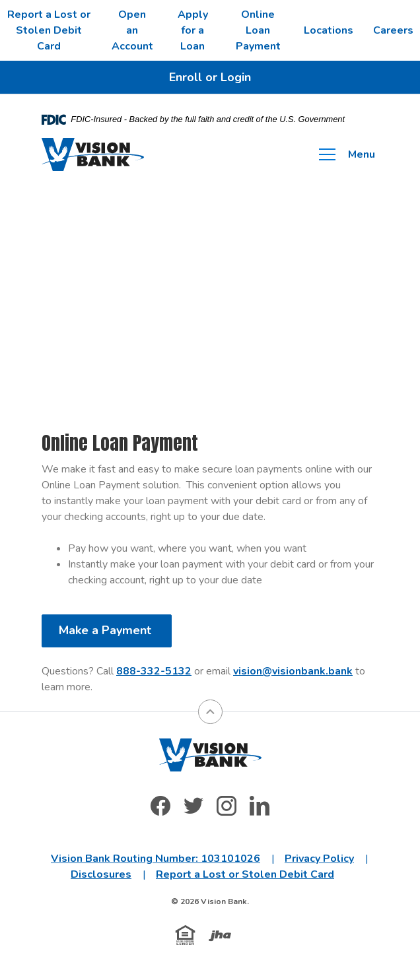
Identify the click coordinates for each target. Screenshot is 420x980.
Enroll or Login (210, 77)
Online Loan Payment (258, 30)
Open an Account (132, 30)
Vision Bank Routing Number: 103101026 (156, 859)
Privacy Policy (319, 859)
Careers (393, 30)
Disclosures (101, 874)
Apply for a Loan (193, 30)
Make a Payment (107, 630)
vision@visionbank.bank (293, 671)
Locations (329, 30)
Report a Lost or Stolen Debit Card (49, 30)
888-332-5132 (154, 671)
